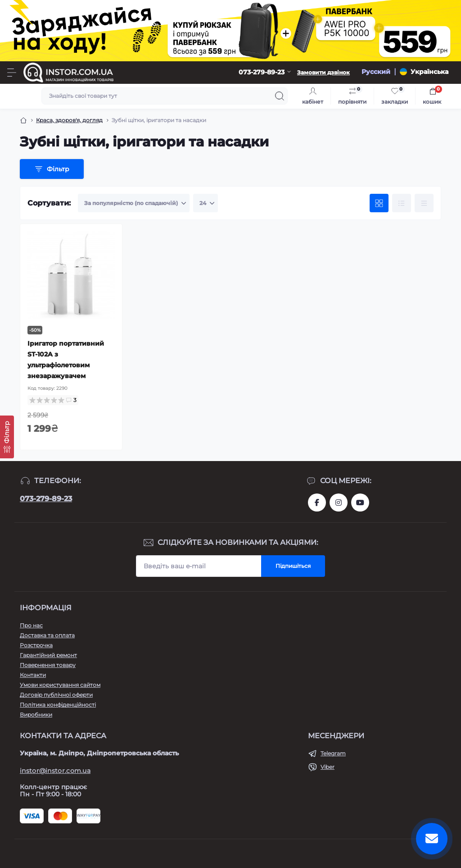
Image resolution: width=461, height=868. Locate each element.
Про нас (31, 625)
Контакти (33, 675)
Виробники (36, 715)
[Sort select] (134, 203)
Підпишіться (293, 566)
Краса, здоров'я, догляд (69, 120)
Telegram (333, 753)
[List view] (402, 203)
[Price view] (424, 203)
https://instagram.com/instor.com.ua (339, 503)
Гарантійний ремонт (48, 655)
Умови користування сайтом (60, 685)
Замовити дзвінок (323, 72)
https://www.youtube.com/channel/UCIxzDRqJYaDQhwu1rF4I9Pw (360, 503)
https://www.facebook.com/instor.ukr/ (317, 503)
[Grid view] (379, 203)
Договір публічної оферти (56, 695)
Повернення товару (48, 665)
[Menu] (12, 73)
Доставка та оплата (47, 635)
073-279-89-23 (46, 499)
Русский (376, 72)
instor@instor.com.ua (55, 771)
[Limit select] (206, 203)
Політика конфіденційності (58, 705)
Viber (328, 767)
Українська (429, 72)
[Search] (280, 96)
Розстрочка (36, 645)
